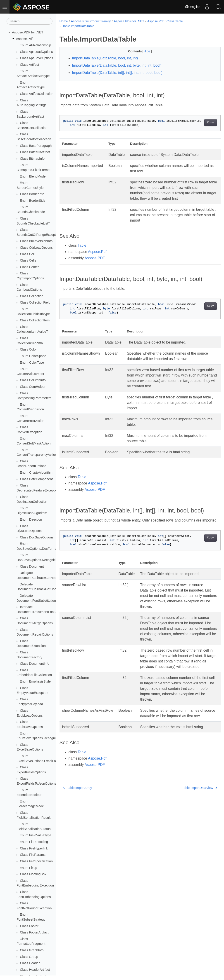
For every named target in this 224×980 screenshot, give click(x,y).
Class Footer (29, 926)
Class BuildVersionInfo (36, 241)
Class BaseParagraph (36, 146)
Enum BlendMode (33, 176)
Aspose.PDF (95, 258)
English (193, 7)
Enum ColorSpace (33, 356)
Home (64, 21)
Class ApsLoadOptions (36, 52)
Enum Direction (31, 519)
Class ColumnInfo (33, 380)
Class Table (175, 21)
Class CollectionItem (35, 320)
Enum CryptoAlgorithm (36, 472)
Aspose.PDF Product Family (91, 21)
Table (82, 245)
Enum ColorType (32, 363)
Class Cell (27, 254)
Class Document (32, 566)
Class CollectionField (35, 302)
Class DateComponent (36, 479)
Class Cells (28, 260)
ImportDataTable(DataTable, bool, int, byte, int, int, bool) (117, 65)
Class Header (30, 963)
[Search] (30, 21)
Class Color (28, 349)
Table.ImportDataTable (78, 26)
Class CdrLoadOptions (36, 248)
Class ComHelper (33, 387)
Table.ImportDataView (188, 823)
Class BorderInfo (32, 194)
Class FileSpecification (36, 861)
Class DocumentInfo (35, 664)
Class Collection (32, 296)
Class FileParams (33, 855)
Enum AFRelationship (35, 45)
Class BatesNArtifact (35, 152)
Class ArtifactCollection (37, 94)
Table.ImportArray (78, 823)
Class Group (29, 957)
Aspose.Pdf (24, 39)
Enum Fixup (28, 868)
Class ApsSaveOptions (36, 58)
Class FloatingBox (33, 874)
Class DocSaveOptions (37, 537)
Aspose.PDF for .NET (28, 32)
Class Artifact (29, 65)
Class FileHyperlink (34, 848)
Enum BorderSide (33, 201)
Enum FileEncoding (34, 842)
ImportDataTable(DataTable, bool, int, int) (105, 58)
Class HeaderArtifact (35, 970)
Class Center (29, 267)
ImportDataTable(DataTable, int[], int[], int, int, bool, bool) (117, 73)
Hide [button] (142, 51)
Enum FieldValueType (36, 835)
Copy (199, 123)
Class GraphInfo (32, 950)
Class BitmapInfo (32, 159)
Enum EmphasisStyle (35, 681)
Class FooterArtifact (34, 932)
